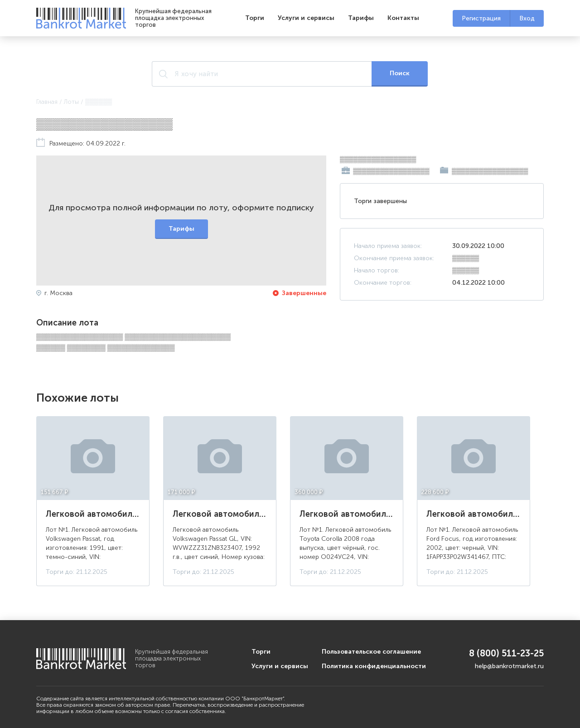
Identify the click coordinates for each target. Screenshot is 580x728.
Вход (527, 18)
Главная (47, 102)
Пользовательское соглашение (371, 652)
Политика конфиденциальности (374, 666)
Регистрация (481, 18)
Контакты (403, 18)
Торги (255, 18)
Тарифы (361, 18)
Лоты (71, 102)
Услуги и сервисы (306, 18)
